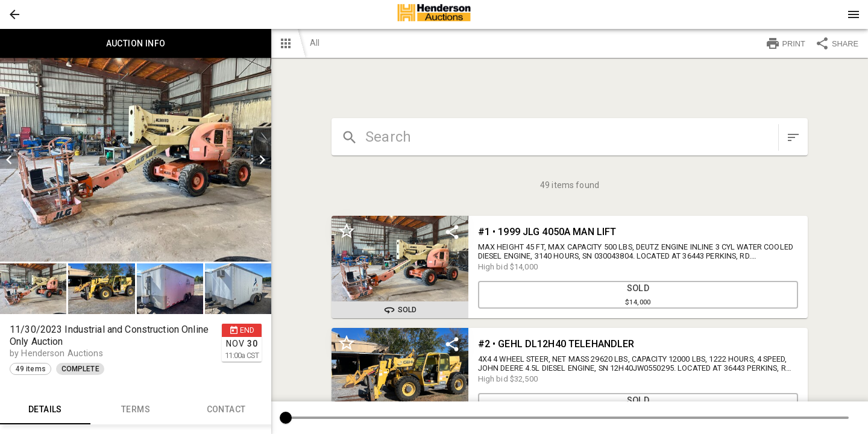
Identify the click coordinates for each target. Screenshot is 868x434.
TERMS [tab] (136, 410)
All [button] (315, 43)
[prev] (9, 160)
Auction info (136, 43)
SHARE (837, 43)
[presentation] (434, 14)
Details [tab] (45, 410)
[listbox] (136, 160)
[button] (14, 14)
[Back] (14, 14)
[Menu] (854, 14)
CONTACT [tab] (226, 410)
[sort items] (793, 137)
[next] (262, 160)
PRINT (785, 43)
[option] (136, 160)
